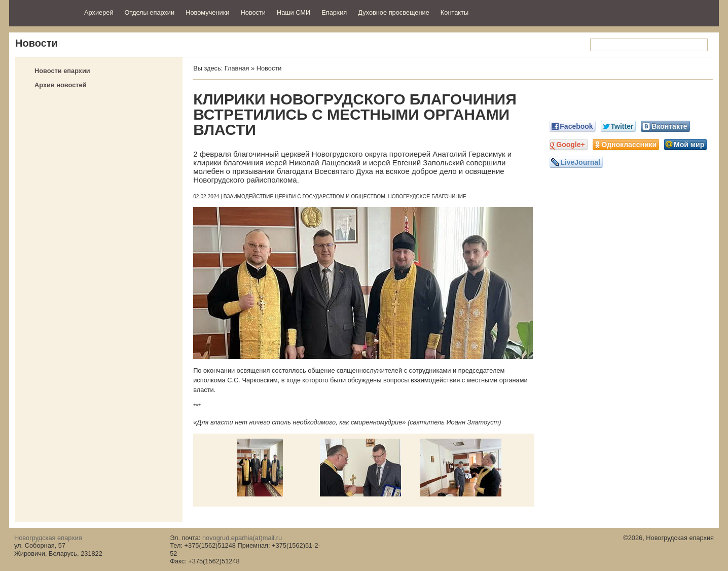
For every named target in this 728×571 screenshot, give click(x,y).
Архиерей (99, 12)
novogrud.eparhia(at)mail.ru (242, 538)
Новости (253, 12)
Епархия (334, 12)
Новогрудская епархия (43, 12)
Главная (237, 68)
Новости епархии (62, 71)
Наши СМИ (294, 12)
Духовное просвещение (394, 12)
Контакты (454, 12)
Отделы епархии (150, 12)
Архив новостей (61, 85)
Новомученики (207, 12)
